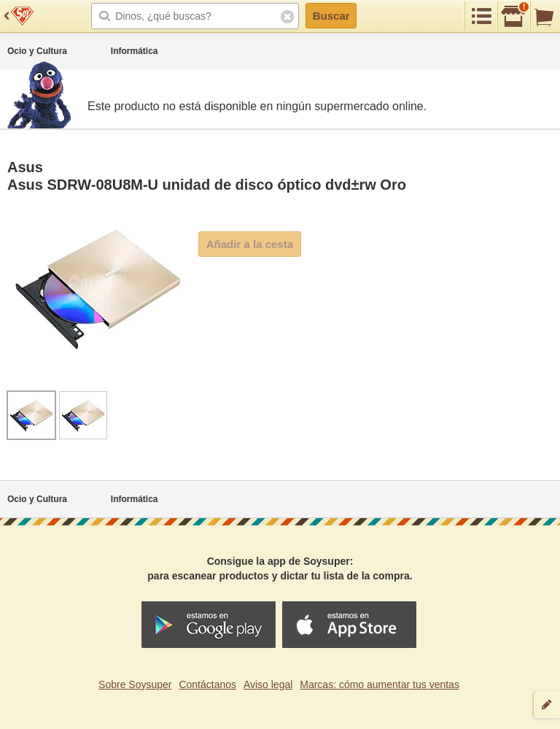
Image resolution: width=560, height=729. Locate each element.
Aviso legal (268, 684)
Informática (135, 51)
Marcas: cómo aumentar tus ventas (380, 684)
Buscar (331, 16)
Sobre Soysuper (135, 684)
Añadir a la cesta (250, 244)
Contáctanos (207, 684)
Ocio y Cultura (37, 51)
